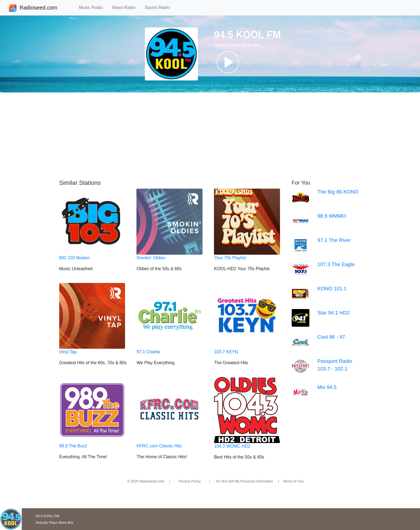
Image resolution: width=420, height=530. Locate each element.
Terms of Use (293, 481)
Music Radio (93, 7)
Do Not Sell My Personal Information (244, 481)
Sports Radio (160, 7)
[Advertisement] (210, 136)
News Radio (126, 7)
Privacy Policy (190, 481)
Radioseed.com (38, 8)
